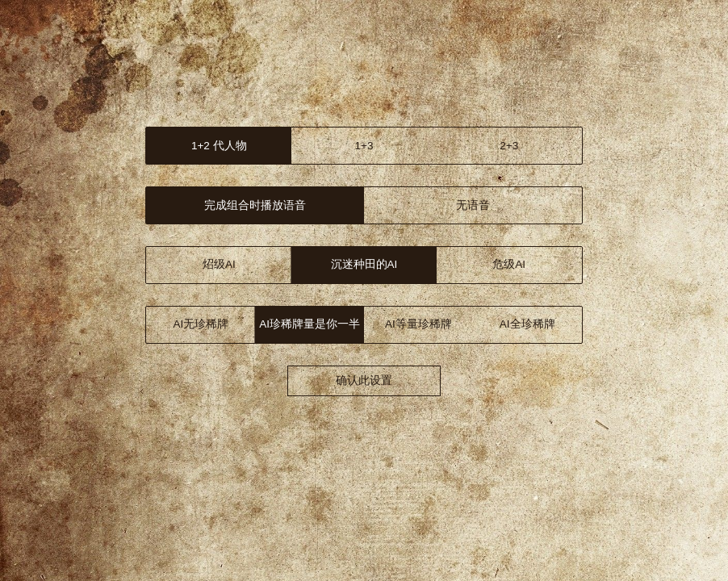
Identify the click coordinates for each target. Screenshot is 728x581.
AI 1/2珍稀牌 (310, 324)
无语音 (473, 205)
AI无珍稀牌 (201, 324)
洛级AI (364, 264)
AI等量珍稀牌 (418, 324)
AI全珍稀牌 (527, 324)
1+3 (364, 146)
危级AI (509, 264)
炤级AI (219, 264)
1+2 (219, 146)
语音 (255, 205)
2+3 (509, 146)
